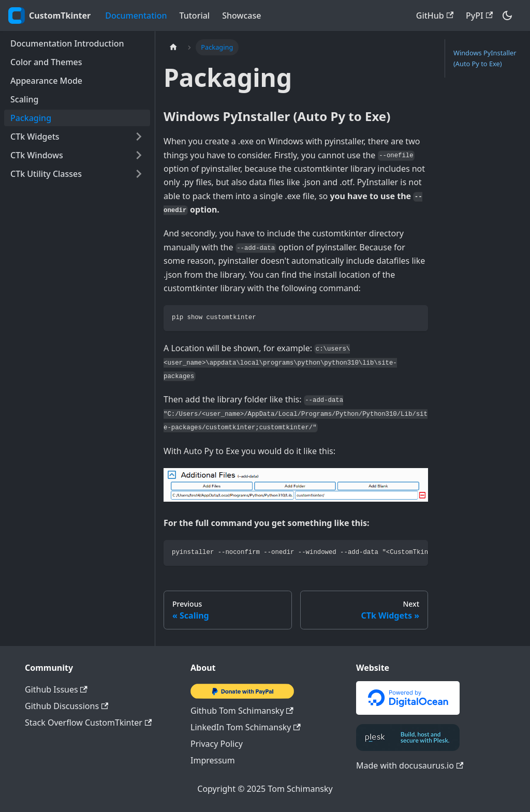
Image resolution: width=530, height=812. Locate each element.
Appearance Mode (46, 81)
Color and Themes (46, 62)
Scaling (24, 99)
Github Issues (56, 689)
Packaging (31, 118)
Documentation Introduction (67, 43)
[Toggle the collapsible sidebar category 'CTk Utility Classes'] (139, 174)
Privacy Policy (217, 744)
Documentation (136, 16)
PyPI (479, 16)
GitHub (435, 16)
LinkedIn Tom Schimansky (246, 727)
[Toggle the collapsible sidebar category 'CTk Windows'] (139, 155)
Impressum (213, 760)
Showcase (241, 16)
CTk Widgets (35, 137)
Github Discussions (67, 706)
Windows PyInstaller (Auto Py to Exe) (485, 58)
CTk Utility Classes (46, 174)
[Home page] (173, 47)
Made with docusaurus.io (410, 765)
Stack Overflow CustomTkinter (88, 723)
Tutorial (195, 16)
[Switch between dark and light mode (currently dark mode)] (507, 16)
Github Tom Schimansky (242, 711)
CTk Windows (37, 155)
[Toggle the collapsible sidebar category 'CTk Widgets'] (139, 137)
